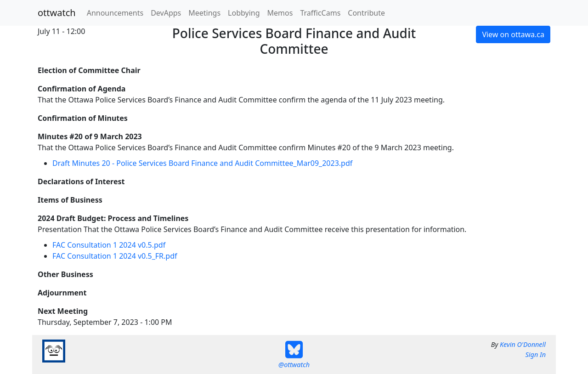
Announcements (115, 13)
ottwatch (57, 13)
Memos (280, 13)
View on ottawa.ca (513, 34)
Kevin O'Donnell (523, 344)
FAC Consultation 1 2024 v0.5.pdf (109, 245)
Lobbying (244, 13)
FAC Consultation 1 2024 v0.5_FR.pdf (115, 256)
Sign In (536, 354)
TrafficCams (320, 13)
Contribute (366, 13)
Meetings (204, 13)
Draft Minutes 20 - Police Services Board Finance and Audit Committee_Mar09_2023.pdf (202, 163)
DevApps (166, 13)
